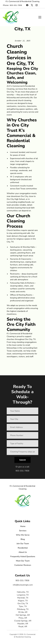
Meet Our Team (23, 562)
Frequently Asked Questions (23, 558)
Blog (23, 540)
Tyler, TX (23, 608)
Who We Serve (23, 536)
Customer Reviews (23, 566)
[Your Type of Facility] (22, 444)
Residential (23, 549)
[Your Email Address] (22, 428)
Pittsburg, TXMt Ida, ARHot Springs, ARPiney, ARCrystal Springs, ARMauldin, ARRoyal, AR (23, 619)
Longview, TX (23, 596)
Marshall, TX (23, 599)
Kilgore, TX (23, 602)
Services (23, 532)
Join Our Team (23, 545)
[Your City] (22, 420)
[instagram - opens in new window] (37, 6)
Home (23, 528)
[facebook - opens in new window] (27, 6)
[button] (10, 17)
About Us (23, 553)
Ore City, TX (23, 605)
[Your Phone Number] (22, 436)
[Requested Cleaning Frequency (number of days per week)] (22, 452)
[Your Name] (22, 412)
